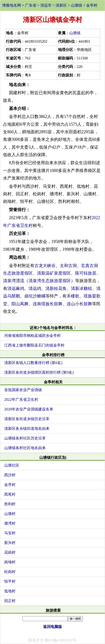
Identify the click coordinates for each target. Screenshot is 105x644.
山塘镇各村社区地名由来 (25, 448)
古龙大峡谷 (45, 266)
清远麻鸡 (16, 289)
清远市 (46, 5)
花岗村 (10, 552)
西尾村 (10, 494)
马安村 (10, 533)
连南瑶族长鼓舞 (48, 304)
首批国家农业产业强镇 (23, 390)
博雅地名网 (12, 5)
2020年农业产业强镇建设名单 (29, 409)
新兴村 (10, 543)
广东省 (31, 5)
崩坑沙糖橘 (35, 296)
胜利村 (10, 504)
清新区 (61, 5)
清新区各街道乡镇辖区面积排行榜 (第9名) (39, 372)
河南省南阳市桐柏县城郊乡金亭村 (32, 336)
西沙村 (10, 475)
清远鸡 (35, 289)
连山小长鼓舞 (79, 304)
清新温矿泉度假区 (54, 273)
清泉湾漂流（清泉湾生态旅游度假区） (39, 281)
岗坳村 (10, 562)
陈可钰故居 (86, 273)
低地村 (10, 591)
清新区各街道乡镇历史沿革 (27, 419)
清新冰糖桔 (81, 289)
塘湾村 (10, 523)
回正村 (10, 601)
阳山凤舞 (20, 304)
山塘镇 (77, 5)
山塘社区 (12, 465)
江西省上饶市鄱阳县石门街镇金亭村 (34, 345)
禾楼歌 (73, 296)
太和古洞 (68, 266)
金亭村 (92, 5)
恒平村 (10, 581)
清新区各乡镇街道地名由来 (27, 429)
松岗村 (10, 572)
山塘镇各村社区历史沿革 (25, 438)
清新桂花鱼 (56, 289)
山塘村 (10, 514)
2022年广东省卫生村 (21, 399)
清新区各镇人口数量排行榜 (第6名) (33, 363)
